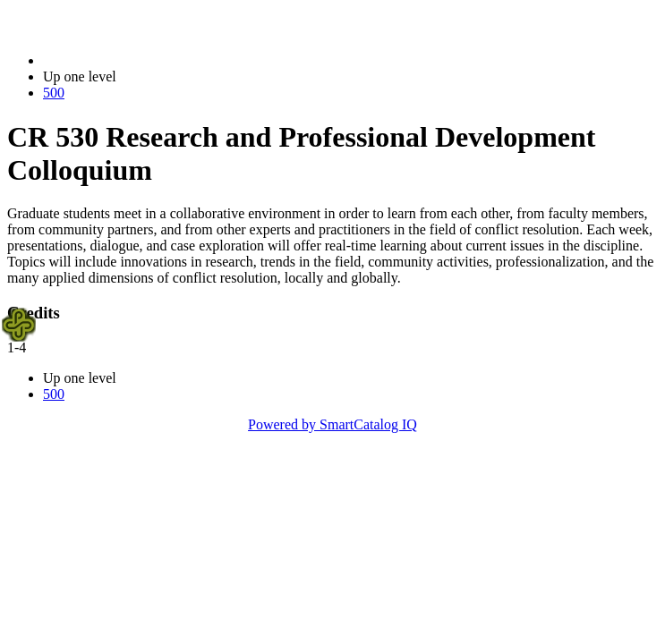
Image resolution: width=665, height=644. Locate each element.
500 (54, 93)
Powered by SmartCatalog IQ (332, 424)
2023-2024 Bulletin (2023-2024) (136, 60)
